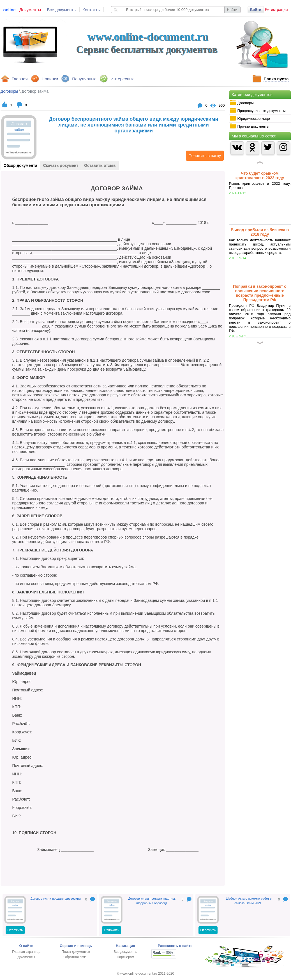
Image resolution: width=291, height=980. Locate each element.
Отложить (15, 930)
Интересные (123, 79)
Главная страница (26, 952)
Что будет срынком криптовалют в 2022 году (260, 176)
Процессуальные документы (258, 111)
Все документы (62, 10)
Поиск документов (76, 952)
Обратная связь (76, 957)
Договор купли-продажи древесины (56, 899)
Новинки (50, 79)
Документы (26, 957)
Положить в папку (204, 156)
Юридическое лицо (250, 118)
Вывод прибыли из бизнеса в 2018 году (260, 232)
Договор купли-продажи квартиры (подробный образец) (152, 901)
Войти (256, 10)
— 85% (163, 953)
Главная (20, 79)
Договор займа (35, 91)
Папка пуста (276, 79)
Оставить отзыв (100, 165)
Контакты (92, 10)
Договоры (242, 103)
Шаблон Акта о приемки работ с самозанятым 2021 (249, 901)
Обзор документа (20, 165)
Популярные (84, 79)
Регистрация (276, 10)
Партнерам (125, 957)
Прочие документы (250, 126)
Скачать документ (61, 165)
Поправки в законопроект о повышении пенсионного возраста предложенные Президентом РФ (260, 293)
